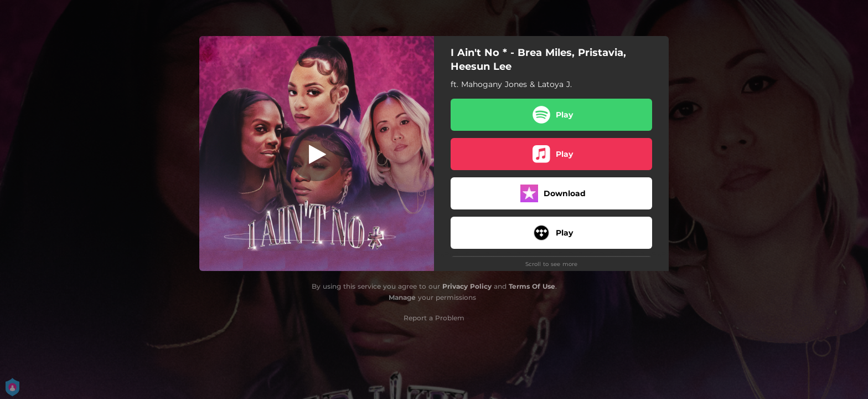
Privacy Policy (467, 286)
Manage (402, 297)
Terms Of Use (532, 286)
